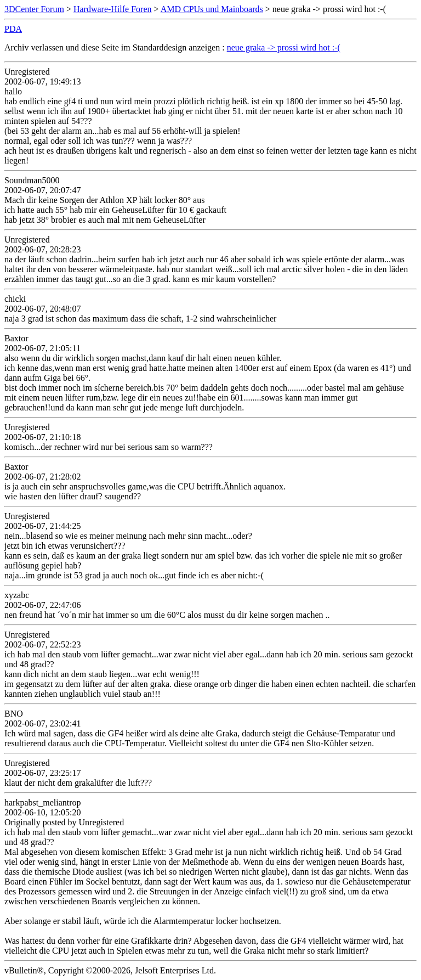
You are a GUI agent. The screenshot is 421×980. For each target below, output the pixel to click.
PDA (13, 29)
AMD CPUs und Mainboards (212, 9)
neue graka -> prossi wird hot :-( (284, 47)
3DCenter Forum (34, 9)
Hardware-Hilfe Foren (113, 9)
